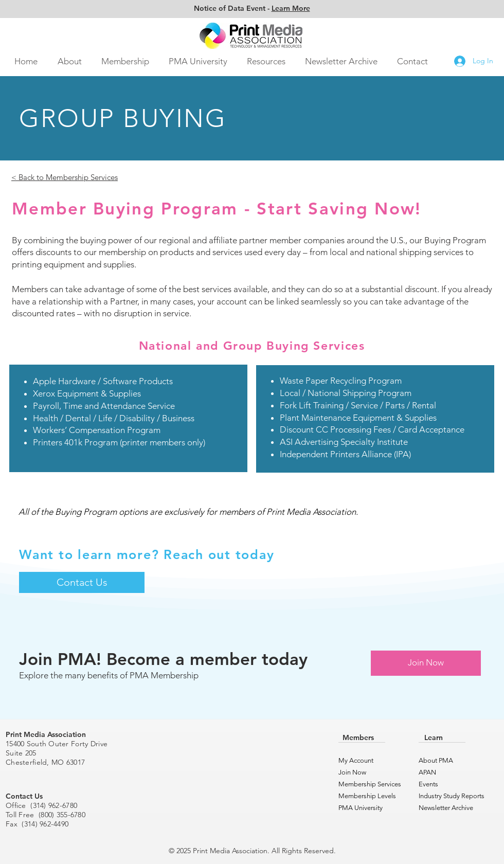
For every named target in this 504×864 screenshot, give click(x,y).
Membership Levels (366, 796)
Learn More (291, 8)
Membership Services (366, 784)
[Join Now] (426, 663)
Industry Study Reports (447, 796)
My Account (356, 760)
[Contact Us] (82, 582)
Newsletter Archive (446, 808)
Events (428, 784)
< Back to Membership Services (65, 177)
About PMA (436, 760)
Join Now (352, 772)
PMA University (361, 808)
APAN (427, 772)
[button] (69, 61)
